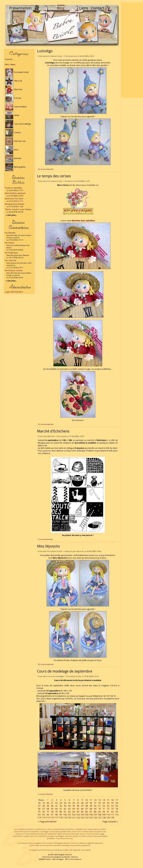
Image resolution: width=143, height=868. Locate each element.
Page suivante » (110, 821)
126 (95, 817)
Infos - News (10, 65)
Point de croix (15, 141)
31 (95, 803)
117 (56, 817)
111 (112, 815)
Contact (98, 8)
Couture (13, 132)
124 (87, 817)
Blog (61, 8)
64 (74, 809)
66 (82, 809)
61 (61, 809)
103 (78, 815)
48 (87, 806)
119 (65, 817)
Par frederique (11, 253)
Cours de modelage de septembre (65, 671)
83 (74, 812)
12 (95, 800)
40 (52, 806)
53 (108, 806)
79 (56, 812)
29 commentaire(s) (46, 664)
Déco (12, 150)
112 (117, 815)
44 (69, 806)
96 (48, 815)
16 (112, 800)
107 (95, 815)
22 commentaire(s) (46, 424)
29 (87, 803)
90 (104, 812)
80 (61, 812)
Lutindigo (45, 51)
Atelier (12, 115)
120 (69, 817)
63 (69, 809)
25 (69, 803)
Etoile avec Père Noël (14, 199)
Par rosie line (11, 260)
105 (87, 815)
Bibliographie (15, 167)
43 (65, 806)
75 (39, 812)
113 (39, 817)
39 (48, 806)
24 (65, 803)
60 (56, 809)
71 (104, 809)
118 (61, 817)
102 (74, 815)
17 (117, 800)
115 (48, 817)
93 (117, 812)
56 (39, 809)
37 (39, 806)
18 (39, 803)
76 (44, 812)
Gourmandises (16, 107)
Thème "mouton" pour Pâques (18, 209)
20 (48, 803)
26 (74, 803)
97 (52, 815)
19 (44, 803)
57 (44, 809)
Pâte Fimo (14, 89)
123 (82, 817)
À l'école (13, 98)
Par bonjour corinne (14, 270)
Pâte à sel (14, 81)
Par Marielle (10, 233)
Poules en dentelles (13, 188)
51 (99, 806)
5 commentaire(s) (45, 794)
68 (91, 809)
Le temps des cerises (54, 176)
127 (99, 817)
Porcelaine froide (17, 72)
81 (65, 812)
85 (82, 812)
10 (87, 800)
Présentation (20, 8)
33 (104, 803)
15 (108, 800)
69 (95, 809)
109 (104, 815)
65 (78, 809)
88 (95, 812)
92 (112, 812)
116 (52, 817)
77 (48, 812)
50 (95, 806)
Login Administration (14, 292)
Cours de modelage (18, 124)
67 (87, 809)
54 (112, 806)
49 (91, 806)
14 (104, 800)
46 (78, 806)
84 (78, 812)
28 (82, 803)
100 (65, 815)
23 (61, 803)
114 (44, 817)
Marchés (13, 158)
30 (91, 803)
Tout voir (9, 59)
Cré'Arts (114, 686)
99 (61, 815)
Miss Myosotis (49, 546)
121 (74, 817)
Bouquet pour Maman (15, 204)
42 (61, 806)
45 (74, 806)
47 (82, 806)
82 (69, 812)
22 (56, 803)
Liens (84, 8)
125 (91, 817)
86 (87, 812)
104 (82, 815)
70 (99, 809)
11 (91, 800)
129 (108, 817)
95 (44, 815)
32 (99, 803)
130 (112, 817)
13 (99, 800)
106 (91, 815)
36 (117, 803)
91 (108, 812)
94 (39, 815)
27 (78, 803)
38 (44, 806)
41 (56, 806)
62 (65, 809)
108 (99, 815)
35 (112, 803)
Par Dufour (10, 243)
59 (52, 809)
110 (108, 815)
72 (108, 809)
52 (104, 806)
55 (117, 806)
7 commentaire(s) (45, 539)
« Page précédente (47, 821)
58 (48, 809)
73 (112, 809)
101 (69, 815)
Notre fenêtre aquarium (15, 193)
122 (78, 817)
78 (52, 812)
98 (56, 815)
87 (91, 812)
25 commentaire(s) (46, 169)
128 (104, 817)
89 (99, 812)
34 (108, 803)
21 (52, 803)
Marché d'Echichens (53, 431)
